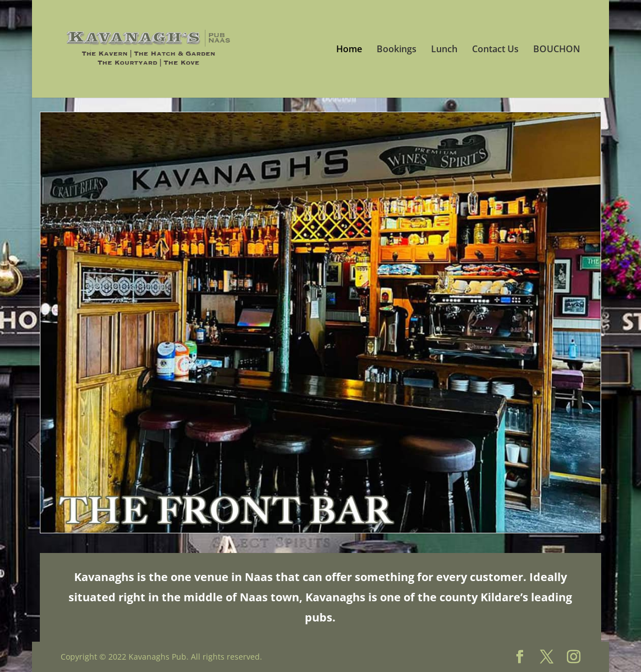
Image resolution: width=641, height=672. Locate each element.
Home (349, 50)
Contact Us (495, 50)
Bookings (397, 50)
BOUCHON (557, 50)
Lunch (444, 50)
